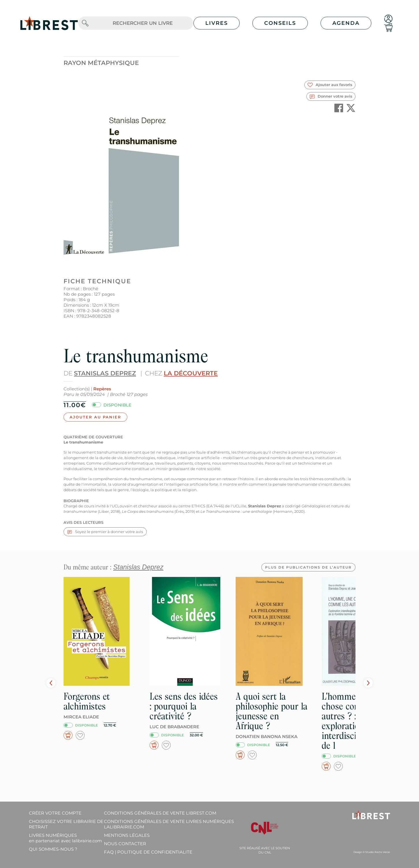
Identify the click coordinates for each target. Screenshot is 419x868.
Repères (102, 389)
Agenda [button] (346, 23)
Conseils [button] (280, 23)
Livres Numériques (65, 838)
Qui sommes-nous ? (53, 849)
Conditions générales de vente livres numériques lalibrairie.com (169, 824)
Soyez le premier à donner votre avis (105, 532)
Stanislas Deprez (105, 373)
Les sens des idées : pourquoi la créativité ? (184, 706)
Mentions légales (127, 835)
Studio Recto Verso (378, 852)
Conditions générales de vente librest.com (160, 813)
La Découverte (191, 373)
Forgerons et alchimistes (87, 701)
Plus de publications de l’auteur (308, 567)
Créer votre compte (55, 813)
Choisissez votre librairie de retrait (66, 824)
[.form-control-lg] (143, 23)
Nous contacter (125, 844)
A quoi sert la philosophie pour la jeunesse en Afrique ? (271, 711)
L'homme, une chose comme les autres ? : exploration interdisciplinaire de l (354, 721)
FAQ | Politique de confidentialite (148, 852)
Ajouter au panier (95, 417)
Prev (51, 683)
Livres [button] (217, 23)
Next (368, 683)
